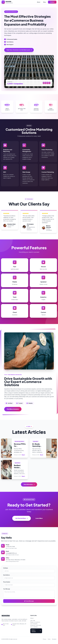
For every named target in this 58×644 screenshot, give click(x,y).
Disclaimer (54, 639)
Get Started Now (22, 518)
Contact (52, 2)
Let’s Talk (33, 621)
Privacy (45, 639)
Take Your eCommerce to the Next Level (19, 50)
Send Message (29, 601)
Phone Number (7, 582)
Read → (24, 455)
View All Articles (29, 484)
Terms (49, 639)
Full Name (6, 568)
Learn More (39, 518)
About (39, 2)
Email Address (6, 575)
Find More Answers (13, 409)
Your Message (7, 589)
